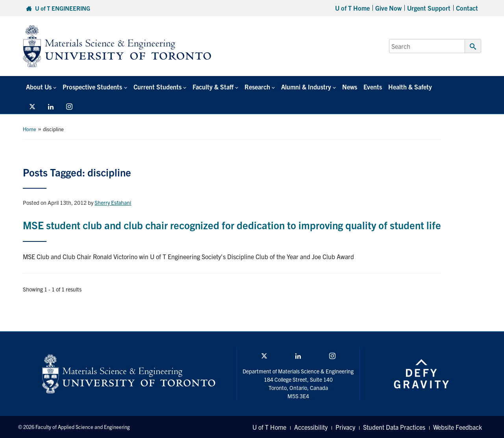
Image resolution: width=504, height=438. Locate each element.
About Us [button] (39, 87)
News (350, 87)
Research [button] (257, 87)
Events (373, 87)
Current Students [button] (157, 87)
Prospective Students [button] (92, 87)
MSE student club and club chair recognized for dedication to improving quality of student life (232, 225)
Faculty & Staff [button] (213, 87)
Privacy (345, 427)
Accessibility (311, 427)
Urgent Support (429, 8)
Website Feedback (458, 427)
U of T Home (352, 8)
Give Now (388, 8)
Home (30, 129)
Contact (467, 8)
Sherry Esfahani (113, 202)
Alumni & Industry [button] (306, 87)
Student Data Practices (394, 427)
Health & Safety (410, 87)
